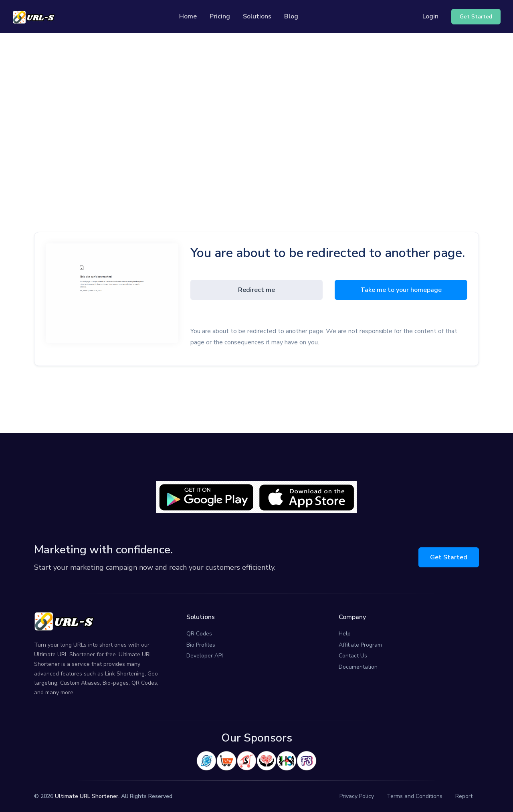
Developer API (205, 656)
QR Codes (199, 634)
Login (430, 16)
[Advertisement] (256, 109)
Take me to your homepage (401, 290)
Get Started (449, 557)
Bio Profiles (201, 645)
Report (464, 796)
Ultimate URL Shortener (87, 796)
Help (345, 634)
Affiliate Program (360, 645)
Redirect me (256, 290)
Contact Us (353, 656)
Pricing (220, 16)
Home (188, 16)
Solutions (257, 16)
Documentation (358, 667)
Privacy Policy (357, 796)
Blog (291, 16)
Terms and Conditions (415, 796)
